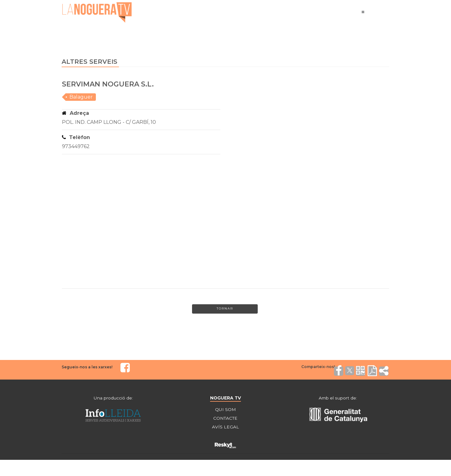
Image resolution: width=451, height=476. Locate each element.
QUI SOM (226, 410)
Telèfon (76, 137)
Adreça (75, 113)
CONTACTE (225, 418)
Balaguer (81, 97)
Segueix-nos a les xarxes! (87, 367)
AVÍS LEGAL (225, 427)
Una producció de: (113, 398)
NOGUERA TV (226, 398)
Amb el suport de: (338, 398)
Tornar (225, 309)
